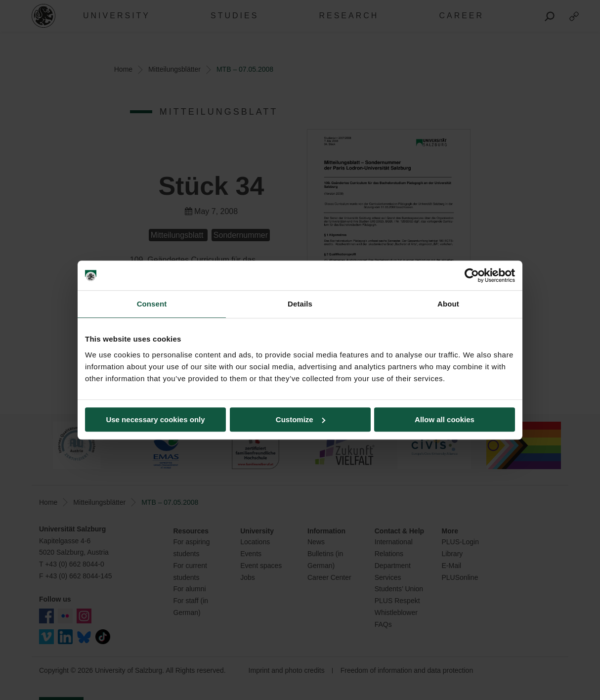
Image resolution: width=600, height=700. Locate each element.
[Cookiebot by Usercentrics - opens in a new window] (472, 275)
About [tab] (448, 304)
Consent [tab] (152, 304)
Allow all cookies (445, 419)
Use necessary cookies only (155, 419)
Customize (300, 419)
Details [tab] (300, 304)
